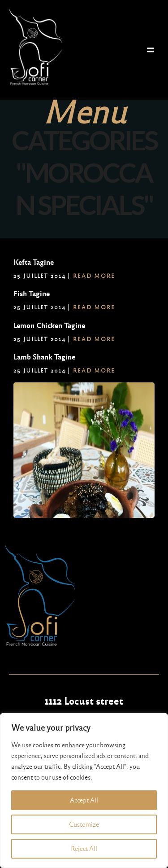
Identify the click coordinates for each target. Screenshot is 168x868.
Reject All (84, 849)
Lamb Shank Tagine (44, 357)
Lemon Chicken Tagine (49, 326)
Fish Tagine (32, 294)
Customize (84, 824)
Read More (94, 276)
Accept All (84, 800)
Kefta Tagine (34, 262)
